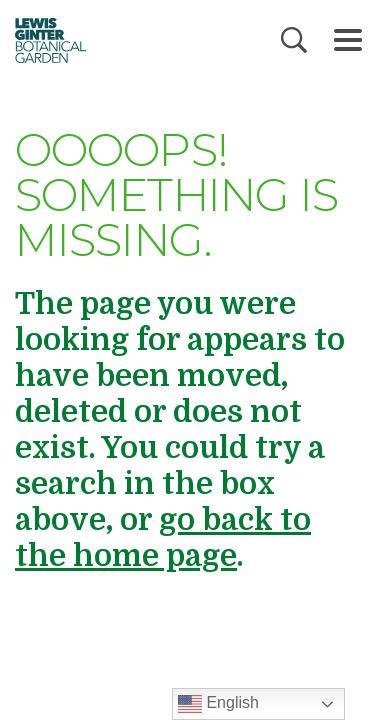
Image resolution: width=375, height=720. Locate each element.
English (218, 704)
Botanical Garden (44, 40)
